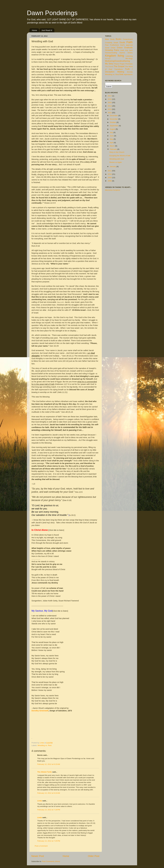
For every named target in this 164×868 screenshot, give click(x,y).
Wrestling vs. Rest (45, 745)
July (112, 132)
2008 (110, 181)
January (113, 166)
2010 (110, 174)
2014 (110, 106)
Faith (130, 42)
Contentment (128, 39)
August (113, 129)
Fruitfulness (114, 45)
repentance (128, 74)
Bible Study (110, 39)
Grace (120, 47)
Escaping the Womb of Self (120, 156)
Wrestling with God (117, 159)
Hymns (122, 53)
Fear (107, 45)
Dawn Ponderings (52, 13)
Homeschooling (111, 53)
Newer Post (38, 856)
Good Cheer (110, 48)
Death (116, 43)
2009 (110, 178)
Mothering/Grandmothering (117, 61)
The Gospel (119, 66)
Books (119, 39)
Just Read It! (47, 30)
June (112, 136)
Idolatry (130, 53)
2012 (110, 113)
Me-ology (129, 58)
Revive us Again (116, 162)
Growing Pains (112, 50)
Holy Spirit (129, 50)
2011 (110, 171)
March (112, 146)
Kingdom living (115, 56)
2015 (110, 102)
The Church (109, 67)
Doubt (122, 42)
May (112, 139)
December (114, 116)
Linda (40, 801)
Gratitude (128, 47)
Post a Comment (41, 846)
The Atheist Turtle (45, 772)
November (114, 119)
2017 (110, 96)
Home (34, 30)
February (114, 149)
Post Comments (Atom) (51, 861)
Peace (117, 64)
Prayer (122, 64)
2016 (110, 99)
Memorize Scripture (113, 190)
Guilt (122, 50)
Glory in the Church (117, 152)
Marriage (108, 59)
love (121, 74)
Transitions (119, 69)
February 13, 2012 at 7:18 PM (49, 810)
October (113, 122)
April (112, 143)
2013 (110, 109)
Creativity (109, 43)
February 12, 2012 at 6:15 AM (49, 764)
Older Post (94, 856)
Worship (130, 72)
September (114, 126)
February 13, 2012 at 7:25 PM (49, 841)
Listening (129, 56)
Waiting (121, 72)
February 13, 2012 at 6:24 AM (49, 793)
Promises (129, 64)
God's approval (126, 45)
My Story (109, 64)
